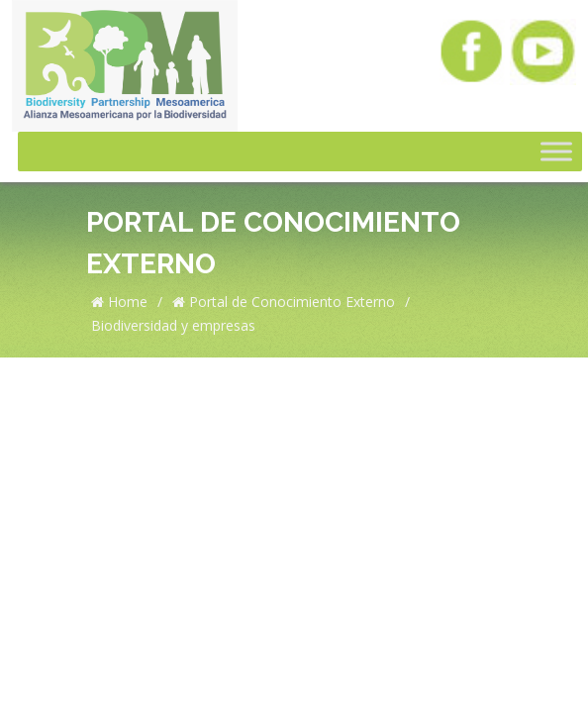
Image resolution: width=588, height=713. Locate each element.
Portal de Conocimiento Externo (284, 302)
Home (119, 302)
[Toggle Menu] (556, 151)
